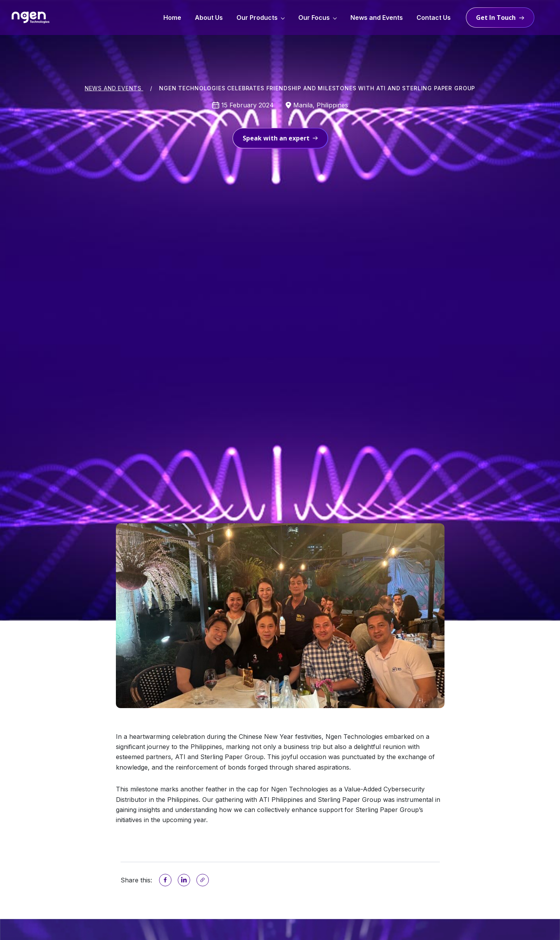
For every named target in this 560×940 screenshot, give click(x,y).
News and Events (377, 18)
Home (172, 18)
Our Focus (314, 18)
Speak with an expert (280, 138)
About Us (209, 18)
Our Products (257, 18)
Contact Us (434, 18)
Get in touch (496, 18)
